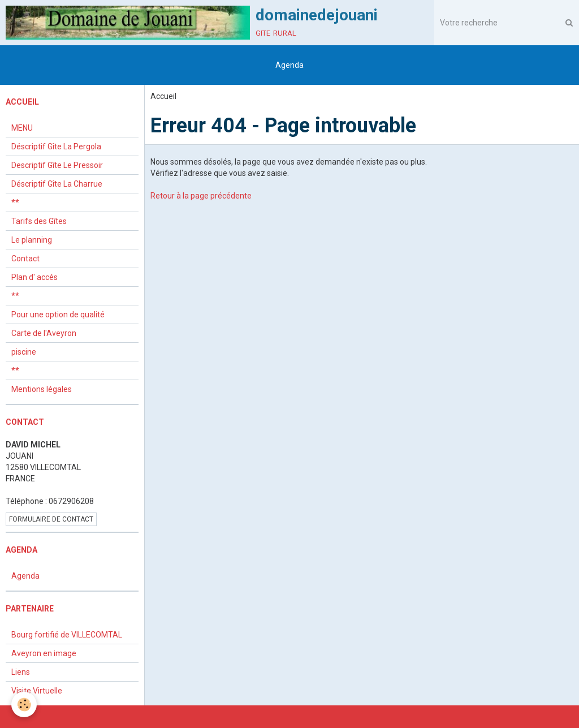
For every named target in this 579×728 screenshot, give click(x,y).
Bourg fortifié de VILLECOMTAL (67, 635)
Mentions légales (42, 389)
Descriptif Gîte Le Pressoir (57, 165)
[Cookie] (24, 705)
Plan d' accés (34, 277)
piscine (24, 352)
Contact (25, 259)
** (15, 203)
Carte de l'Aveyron (44, 333)
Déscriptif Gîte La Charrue (57, 184)
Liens (21, 672)
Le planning (32, 240)
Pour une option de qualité (58, 315)
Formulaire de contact (51, 519)
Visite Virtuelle (37, 691)
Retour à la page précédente (201, 196)
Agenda (289, 65)
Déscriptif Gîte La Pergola (56, 147)
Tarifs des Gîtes (39, 221)
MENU (22, 128)
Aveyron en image (44, 653)
